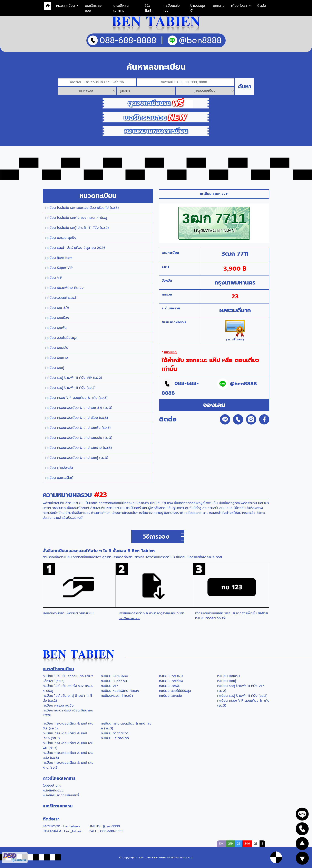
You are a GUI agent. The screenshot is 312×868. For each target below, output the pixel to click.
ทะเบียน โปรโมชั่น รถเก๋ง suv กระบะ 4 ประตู (76, 218)
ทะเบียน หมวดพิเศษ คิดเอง (64, 288)
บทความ (219, 6)
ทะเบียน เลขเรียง (57, 318)
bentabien (72, 826)
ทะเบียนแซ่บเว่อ (172, 8)
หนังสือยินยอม (53, 790)
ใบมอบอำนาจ (52, 786)
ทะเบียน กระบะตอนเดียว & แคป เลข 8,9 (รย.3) (79, 408)
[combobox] (146, 91)
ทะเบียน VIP (54, 278)
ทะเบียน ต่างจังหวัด (59, 468)
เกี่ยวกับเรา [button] (240, 6)
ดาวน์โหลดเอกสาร (121, 8)
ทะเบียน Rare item (59, 258)
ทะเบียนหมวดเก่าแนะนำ (61, 298)
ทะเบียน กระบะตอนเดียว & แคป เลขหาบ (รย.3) (79, 448)
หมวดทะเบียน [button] (66, 6)
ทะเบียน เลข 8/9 (57, 308)
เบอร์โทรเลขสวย (93, 8)
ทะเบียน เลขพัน (56, 328)
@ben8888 (111, 826)
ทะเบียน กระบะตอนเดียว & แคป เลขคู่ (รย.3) (77, 458)
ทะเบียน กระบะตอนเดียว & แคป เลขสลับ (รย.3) (79, 438)
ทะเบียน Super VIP (59, 268)
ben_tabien (73, 831)
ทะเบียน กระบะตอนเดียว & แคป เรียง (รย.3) (77, 418)
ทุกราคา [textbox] (124, 91)
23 (256, 844)
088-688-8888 (112, 831)
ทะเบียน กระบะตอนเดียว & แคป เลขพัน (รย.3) (78, 428)
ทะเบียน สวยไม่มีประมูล (61, 338)
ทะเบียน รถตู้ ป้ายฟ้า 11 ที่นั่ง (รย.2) (70, 388)
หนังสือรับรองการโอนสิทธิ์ (61, 795)
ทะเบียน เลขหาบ (57, 358)
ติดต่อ (262, 6)
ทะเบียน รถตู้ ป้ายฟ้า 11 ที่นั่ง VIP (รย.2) (74, 378)
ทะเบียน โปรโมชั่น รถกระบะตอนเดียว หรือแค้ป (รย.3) (82, 208)
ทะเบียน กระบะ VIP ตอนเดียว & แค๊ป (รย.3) (76, 398)
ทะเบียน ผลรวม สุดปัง (61, 238)
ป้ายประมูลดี (198, 8)
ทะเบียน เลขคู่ (55, 368)
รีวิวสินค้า (149, 8)
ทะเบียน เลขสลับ (57, 348)
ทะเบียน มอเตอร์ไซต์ (59, 478)
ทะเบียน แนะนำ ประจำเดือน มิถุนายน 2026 (75, 248)
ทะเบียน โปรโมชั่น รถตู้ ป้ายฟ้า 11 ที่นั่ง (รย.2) (77, 228)
